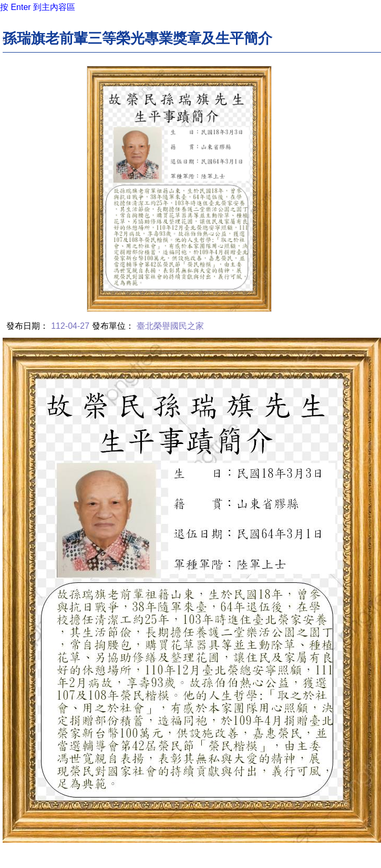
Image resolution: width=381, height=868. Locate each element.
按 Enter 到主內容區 (38, 7)
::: (6, 38)
